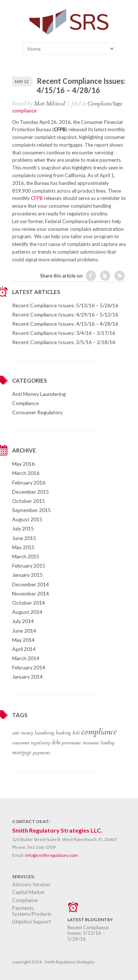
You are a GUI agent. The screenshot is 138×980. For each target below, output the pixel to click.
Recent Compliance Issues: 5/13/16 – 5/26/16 (65, 305)
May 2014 (23, 640)
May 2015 (23, 547)
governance (71, 743)
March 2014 (26, 658)
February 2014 (29, 667)
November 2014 (31, 593)
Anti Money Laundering (39, 394)
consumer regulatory (31, 743)
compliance (24, 111)
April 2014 (24, 649)
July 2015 (23, 528)
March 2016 (26, 473)
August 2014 (27, 612)
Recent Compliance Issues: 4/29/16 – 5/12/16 (65, 314)
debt (56, 743)
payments (42, 753)
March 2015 (26, 556)
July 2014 (23, 621)
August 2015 (27, 519)
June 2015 (24, 538)
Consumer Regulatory (37, 412)
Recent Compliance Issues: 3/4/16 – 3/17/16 (64, 333)
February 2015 (29, 566)
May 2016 (23, 464)
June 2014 (24, 631)
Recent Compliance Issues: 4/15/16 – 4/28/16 (65, 324)
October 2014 (29, 603)
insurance (91, 743)
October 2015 (29, 501)
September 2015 (31, 510)
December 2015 (31, 492)
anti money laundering (33, 733)
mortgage (22, 752)
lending (108, 743)
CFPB (37, 198)
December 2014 (31, 584)
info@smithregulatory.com (52, 855)
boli (76, 733)
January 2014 (27, 677)
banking (63, 733)
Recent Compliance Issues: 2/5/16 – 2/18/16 (64, 342)
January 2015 (27, 575)
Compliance (100, 104)
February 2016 (29, 482)
